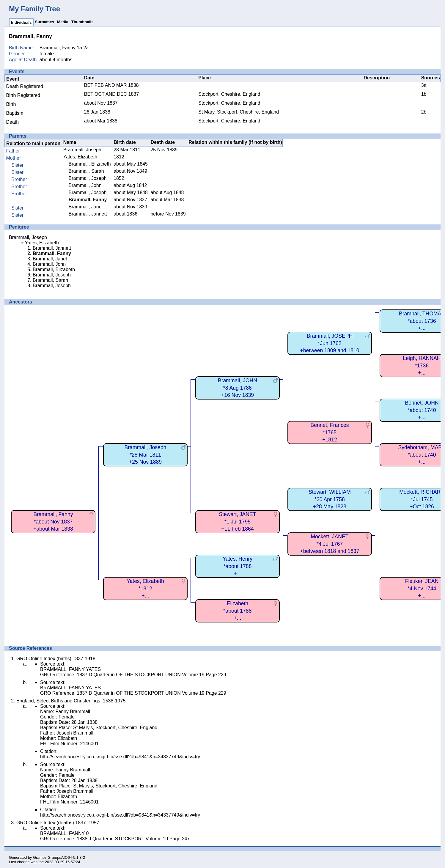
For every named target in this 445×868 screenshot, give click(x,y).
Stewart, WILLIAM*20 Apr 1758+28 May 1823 (330, 499)
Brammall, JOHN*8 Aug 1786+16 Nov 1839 (238, 388)
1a (79, 48)
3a (424, 85)
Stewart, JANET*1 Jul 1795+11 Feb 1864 (237, 522)
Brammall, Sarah (86, 171)
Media (63, 22)
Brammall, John (85, 185)
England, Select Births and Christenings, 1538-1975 (71, 701)
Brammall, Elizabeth (89, 164)
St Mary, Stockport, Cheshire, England (239, 112)
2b (424, 112)
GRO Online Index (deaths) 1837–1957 (58, 823)
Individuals (21, 22)
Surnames (45, 22)
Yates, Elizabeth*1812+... (145, 588)
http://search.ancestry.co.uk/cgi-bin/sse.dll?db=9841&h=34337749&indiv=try (120, 757)
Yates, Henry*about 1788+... (238, 566)
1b (424, 94)
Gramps (40, 857)
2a (86, 48)
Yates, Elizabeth (80, 157)
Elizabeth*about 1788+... (238, 611)
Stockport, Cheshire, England (229, 94)
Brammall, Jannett (88, 214)
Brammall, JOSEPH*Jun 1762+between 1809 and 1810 (330, 343)
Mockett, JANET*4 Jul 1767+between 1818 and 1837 (330, 544)
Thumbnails (82, 22)
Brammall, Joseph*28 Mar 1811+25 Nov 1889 (146, 455)
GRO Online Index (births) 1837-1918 (56, 659)
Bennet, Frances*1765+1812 (330, 432)
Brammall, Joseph (82, 150)
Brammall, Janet (86, 207)
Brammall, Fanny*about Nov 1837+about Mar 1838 (53, 522)
